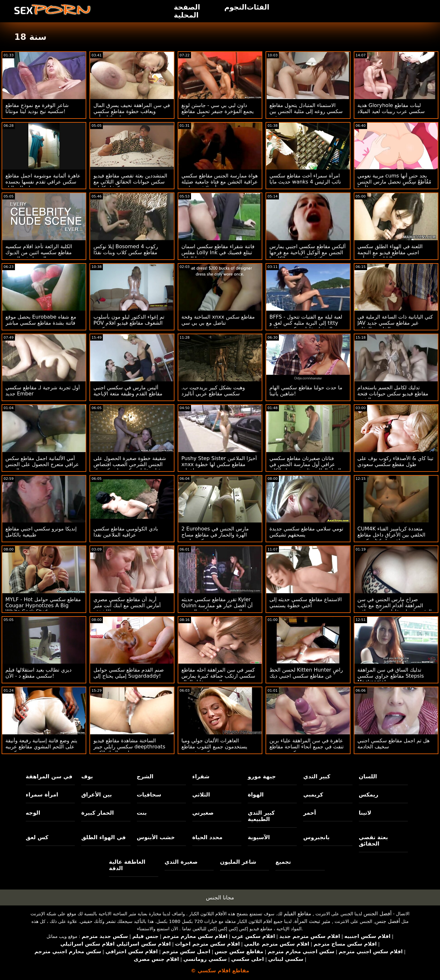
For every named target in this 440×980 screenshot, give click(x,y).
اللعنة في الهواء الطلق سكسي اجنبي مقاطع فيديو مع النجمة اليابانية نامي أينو (390, 252)
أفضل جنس (387, 921)
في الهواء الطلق (103, 837)
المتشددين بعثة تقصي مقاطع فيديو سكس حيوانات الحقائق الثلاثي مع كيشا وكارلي (130, 182)
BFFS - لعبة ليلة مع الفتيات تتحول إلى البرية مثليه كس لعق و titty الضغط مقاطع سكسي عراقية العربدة (306, 326)
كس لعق (37, 837)
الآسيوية (259, 837)
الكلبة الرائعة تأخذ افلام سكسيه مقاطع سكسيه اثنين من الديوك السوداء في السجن (39, 252)
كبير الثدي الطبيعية (261, 816)
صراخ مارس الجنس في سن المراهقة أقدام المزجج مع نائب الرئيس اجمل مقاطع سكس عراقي (395, 605)
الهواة (256, 795)
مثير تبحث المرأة (312, 921)
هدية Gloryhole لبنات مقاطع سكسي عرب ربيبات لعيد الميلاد (391, 108)
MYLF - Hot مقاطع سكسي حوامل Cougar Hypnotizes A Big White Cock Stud (43, 605)
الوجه (33, 813)
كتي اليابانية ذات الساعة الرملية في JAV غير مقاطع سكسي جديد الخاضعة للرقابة (395, 323)
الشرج (145, 776)
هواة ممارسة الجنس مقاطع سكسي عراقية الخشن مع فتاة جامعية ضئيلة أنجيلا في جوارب (220, 182)
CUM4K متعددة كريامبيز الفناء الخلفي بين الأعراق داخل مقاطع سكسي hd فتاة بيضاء (391, 535)
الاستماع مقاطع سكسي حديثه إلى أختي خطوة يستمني (305, 602)
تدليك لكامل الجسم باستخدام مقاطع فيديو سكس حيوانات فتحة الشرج (393, 394)
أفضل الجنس (378, 914)
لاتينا (365, 813)
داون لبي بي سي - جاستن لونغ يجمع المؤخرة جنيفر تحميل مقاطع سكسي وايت (218, 111)
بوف (87, 776)
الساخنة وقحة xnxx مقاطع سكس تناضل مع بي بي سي (218, 320)
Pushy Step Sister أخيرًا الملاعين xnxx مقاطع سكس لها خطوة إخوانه (219, 464)
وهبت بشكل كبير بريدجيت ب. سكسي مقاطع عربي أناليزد (213, 391)
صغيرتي (203, 813)
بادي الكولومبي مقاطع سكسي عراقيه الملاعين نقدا (126, 532)
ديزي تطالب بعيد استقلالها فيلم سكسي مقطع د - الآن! (39, 673)
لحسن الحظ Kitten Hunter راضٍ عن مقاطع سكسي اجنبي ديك (306, 673)
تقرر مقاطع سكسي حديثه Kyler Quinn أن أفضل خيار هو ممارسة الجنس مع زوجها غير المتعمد (217, 605)
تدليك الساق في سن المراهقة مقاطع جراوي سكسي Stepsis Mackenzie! (391, 676)
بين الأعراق (96, 795)
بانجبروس (316, 837)
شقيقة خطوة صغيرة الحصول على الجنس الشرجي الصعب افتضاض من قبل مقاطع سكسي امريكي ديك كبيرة (131, 467)
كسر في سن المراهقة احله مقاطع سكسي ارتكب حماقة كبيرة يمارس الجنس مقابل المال (218, 676)
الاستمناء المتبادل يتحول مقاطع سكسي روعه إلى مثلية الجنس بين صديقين (306, 111)
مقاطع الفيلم (297, 914)
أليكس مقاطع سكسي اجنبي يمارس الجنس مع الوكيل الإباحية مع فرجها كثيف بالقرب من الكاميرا (308, 252)
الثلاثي (201, 795)
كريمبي (313, 795)
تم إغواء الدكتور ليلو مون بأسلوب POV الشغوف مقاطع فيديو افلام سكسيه (129, 323)
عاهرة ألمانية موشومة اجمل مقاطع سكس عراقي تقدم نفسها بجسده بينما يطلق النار (43, 182)
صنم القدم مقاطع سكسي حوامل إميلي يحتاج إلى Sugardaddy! (128, 673)
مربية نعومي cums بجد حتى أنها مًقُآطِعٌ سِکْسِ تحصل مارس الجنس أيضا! (394, 182)
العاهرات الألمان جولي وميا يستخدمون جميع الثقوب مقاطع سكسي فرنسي (214, 747)
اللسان (368, 776)
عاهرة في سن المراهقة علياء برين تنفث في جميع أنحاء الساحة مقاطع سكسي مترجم (306, 747)
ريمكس (369, 795)
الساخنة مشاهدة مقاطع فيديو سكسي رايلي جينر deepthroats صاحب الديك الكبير (129, 747)
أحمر (309, 813)
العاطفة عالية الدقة (127, 865)
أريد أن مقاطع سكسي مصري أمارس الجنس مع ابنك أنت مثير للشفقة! (127, 605)
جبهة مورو (262, 776)
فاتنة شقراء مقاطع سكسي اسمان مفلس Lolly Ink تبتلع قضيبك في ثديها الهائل (218, 252)
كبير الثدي (317, 776)
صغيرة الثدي (181, 862)
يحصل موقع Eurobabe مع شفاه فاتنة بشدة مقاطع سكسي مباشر (41, 320)
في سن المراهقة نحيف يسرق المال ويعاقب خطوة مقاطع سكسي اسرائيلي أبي (131, 111)
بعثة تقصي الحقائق (373, 840)
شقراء (201, 776)
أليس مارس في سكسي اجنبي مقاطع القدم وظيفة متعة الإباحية (128, 391)
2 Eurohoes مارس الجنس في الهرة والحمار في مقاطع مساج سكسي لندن (215, 535)
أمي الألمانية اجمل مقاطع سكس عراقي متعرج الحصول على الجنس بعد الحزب (42, 464)
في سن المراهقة (49, 776)
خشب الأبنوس (156, 837)
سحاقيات (149, 795)
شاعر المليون (238, 862)
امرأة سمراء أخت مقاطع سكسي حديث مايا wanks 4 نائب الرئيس (305, 179)
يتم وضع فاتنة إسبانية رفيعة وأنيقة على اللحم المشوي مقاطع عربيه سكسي (41, 747)
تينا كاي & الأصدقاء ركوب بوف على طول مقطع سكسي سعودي (396, 461)
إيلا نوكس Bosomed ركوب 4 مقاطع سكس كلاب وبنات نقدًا (126, 249)
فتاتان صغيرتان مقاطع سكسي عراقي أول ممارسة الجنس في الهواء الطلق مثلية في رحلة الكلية (305, 464)
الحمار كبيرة (97, 813)
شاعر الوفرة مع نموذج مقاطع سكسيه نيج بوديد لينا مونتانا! (37, 108)
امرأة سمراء (42, 795)
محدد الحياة (207, 837)
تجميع (283, 862)
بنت (142, 813)
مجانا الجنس (220, 897)
